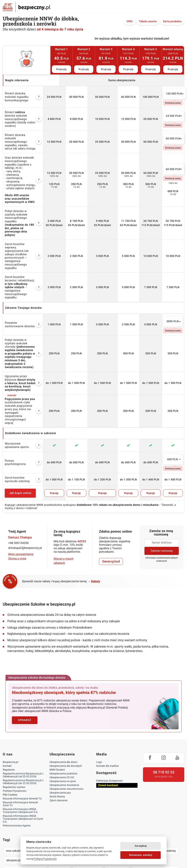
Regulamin (9, 723)
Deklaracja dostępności (109, 734)
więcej (9, 376)
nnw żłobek (36, 804)
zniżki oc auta (60, 823)
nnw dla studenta (117, 804)
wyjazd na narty (117, 823)
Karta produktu (172, 22)
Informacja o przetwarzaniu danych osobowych (162, 513)
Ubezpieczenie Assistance (64, 738)
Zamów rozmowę (162, 504)
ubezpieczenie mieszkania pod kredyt (65, 814)
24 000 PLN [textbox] (173, 115)
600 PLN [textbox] (172, 413)
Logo (99, 715)
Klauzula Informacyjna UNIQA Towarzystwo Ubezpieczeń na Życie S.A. (23, 772)
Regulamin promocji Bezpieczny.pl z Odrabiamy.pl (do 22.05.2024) (23, 735)
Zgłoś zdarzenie (59, 754)
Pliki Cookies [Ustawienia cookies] (10, 748)
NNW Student (57, 723)
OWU (130, 22)
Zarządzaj (141, 846)
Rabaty (96, 535)
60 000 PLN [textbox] (173, 137)
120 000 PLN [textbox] (174, 94)
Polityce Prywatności (45, 859)
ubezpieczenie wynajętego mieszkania (121, 814)
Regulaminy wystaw (14, 740)
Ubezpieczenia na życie (63, 735)
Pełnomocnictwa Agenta (17, 779)
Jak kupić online (24, 447)
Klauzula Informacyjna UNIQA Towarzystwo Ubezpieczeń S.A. (20, 764)
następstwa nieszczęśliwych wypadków (32, 833)
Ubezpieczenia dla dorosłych (66, 719)
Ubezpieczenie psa (60, 746)
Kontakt (7, 719)
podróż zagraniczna (88, 823)
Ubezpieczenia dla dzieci (63, 715)
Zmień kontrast (108, 739)
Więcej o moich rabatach (64, 514)
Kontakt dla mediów (108, 719)
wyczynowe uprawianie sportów (85, 833)
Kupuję (61, 69)
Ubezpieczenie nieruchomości (66, 742)
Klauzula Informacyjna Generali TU (22, 752)
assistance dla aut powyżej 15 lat (155, 823)
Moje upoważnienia (21, 508)
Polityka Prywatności (15, 744)
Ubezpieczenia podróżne (63, 727)
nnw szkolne (14, 804)
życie (138, 804)
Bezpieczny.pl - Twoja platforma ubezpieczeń (26, 7)
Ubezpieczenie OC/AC (62, 731)
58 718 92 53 (164, 725)
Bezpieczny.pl (11, 715)
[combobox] (174, 94)
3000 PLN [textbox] (172, 289)
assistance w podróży (162, 804)
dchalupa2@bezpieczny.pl (25, 502)
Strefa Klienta (57, 750)
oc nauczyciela (90, 804)
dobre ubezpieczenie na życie (25, 823)
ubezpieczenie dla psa (20, 814)
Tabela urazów (148, 22)
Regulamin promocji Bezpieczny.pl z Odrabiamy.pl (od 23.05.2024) (23, 728)
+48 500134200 (18, 497)
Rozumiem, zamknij (141, 855)
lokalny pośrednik (123, 833)
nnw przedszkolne (62, 804)
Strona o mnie (17, 512)
